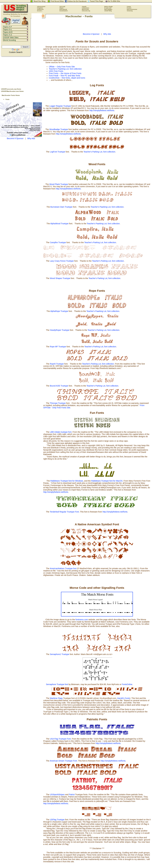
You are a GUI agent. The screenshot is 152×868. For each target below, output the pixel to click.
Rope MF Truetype (58, 347)
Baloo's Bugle (108, 7)
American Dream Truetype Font (63, 761)
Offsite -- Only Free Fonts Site (62, 67)
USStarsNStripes (57, 795)
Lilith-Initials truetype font (60, 432)
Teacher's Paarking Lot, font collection (65, 69)
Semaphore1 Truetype (60, 654)
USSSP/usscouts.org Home (11, 89)
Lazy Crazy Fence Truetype (62, 261)
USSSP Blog (108, 11)
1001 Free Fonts (56, 71)
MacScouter (85, 9)
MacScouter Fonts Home (11, 95)
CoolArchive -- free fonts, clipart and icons (67, 78)
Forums (129, 8)
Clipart (61, 8)
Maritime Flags (56, 698)
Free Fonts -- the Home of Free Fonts (65, 73)
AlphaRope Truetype (59, 311)
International (63, 9)
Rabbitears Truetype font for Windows (67, 481)
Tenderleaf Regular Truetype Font (64, 512)
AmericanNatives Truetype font (63, 568)
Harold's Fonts (123, 698)
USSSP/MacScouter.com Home (12, 91)
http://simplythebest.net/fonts (102, 110)
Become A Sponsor (15, 138)
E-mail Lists (108, 8)
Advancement (41, 7)
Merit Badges (108, 9)
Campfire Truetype (58, 242)
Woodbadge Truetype (59, 129)
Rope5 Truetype (57, 364)
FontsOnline (127, 684)
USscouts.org (86, 11)
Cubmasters (86, 8)
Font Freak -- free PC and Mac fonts (64, 76)
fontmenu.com (82, 620)
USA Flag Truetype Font (60, 739)
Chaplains (40, 8)
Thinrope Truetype (58, 403)
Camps (129, 7)
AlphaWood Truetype (59, 224)
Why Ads (31, 138)
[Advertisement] (21, 72)
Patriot (72, 795)
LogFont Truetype (58, 152)
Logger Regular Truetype (60, 106)
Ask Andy (62, 7)
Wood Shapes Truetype (60, 278)
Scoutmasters (64, 11)
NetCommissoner (132, 9)
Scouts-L (40, 11)
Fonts (7, 99)
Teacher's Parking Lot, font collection (99, 152)
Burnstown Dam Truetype (61, 207)
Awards (84, 7)
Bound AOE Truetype (59, 386)
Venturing (130, 11)
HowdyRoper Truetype (60, 330)
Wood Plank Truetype (59, 184)
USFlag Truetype (57, 820)
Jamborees (40, 9)
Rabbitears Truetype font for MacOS (107, 481)
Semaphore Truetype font (57, 684)
